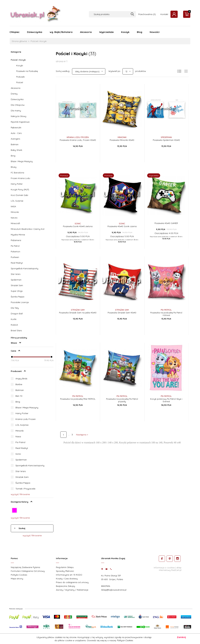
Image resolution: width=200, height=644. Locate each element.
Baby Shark (16, 150)
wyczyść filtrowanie (20, 494)
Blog (140, 32)
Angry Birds (21, 379)
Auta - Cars (16, 133)
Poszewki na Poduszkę (27, 71)
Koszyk (125, 32)
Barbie (19, 384)
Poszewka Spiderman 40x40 (166, 140)
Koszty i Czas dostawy (67, 579)
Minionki (15, 212)
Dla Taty (15, 308)
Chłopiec (15, 32)
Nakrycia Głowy (19, 116)
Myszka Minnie (18, 235)
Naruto (14, 218)
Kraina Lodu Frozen (26, 419)
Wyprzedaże (106, 32)
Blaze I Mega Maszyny (27, 408)
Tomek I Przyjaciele (25, 489)
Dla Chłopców (18, 105)
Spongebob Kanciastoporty (30, 465)
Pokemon (15, 252)
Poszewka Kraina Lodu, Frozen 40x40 (78, 140)
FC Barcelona (17, 173)
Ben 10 (19, 396)
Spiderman (16, 280)
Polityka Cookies (19, 575)
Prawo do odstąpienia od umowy (72, 582)
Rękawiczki (16, 127)
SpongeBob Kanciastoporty (25, 268)
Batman (15, 144)
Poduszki (20, 77)
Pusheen (15, 257)
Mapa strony (17, 579)
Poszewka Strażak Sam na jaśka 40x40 (78, 313)
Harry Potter (17, 184)
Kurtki (14, 319)
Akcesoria (86, 32)
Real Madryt (17, 263)
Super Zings (17, 291)
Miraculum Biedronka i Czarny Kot (28, 229)
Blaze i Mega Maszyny (22, 161)
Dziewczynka (35, 32)
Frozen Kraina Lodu (20, 178)
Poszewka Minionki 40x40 (122, 140)
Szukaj (22, 528)
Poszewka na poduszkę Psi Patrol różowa (166, 314)
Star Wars (16, 274)
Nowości (155, 32)
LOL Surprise (17, 201)
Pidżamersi (16, 240)
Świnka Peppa (17, 297)
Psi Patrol (15, 246)
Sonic (18, 454)
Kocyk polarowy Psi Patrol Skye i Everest (166, 400)
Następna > (82, 435)
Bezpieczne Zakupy (65, 586)
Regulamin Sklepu (65, 567)
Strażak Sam (17, 285)
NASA (13, 206)
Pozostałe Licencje (20, 302)
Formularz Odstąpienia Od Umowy (28, 571)
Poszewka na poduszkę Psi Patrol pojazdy (122, 400)
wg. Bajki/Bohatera (61, 32)
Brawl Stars (16, 330)
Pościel (20, 82)
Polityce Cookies (125, 640)
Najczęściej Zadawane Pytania (25, 567)
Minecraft (15, 223)
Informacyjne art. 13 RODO (69, 575)
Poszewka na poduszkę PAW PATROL (78, 399)
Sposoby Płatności (65, 571)
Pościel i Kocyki (18, 60)
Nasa (18, 436)
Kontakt (164, 14)
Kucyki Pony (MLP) (20, 190)
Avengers (15, 139)
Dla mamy (16, 111)
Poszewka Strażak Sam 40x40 (122, 313)
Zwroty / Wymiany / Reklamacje (72, 590)
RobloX (14, 325)
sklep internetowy (170, 569)
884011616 (106, 586)
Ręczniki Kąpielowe (20, 122)
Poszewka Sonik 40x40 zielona (78, 226)
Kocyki (20, 65)
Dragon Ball (17, 314)
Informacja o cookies (164, 568)
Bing (13, 156)
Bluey (14, 167)
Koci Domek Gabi (19, 195)
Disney (14, 94)
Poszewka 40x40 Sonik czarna (122, 226)
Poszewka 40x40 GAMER (166, 223)
